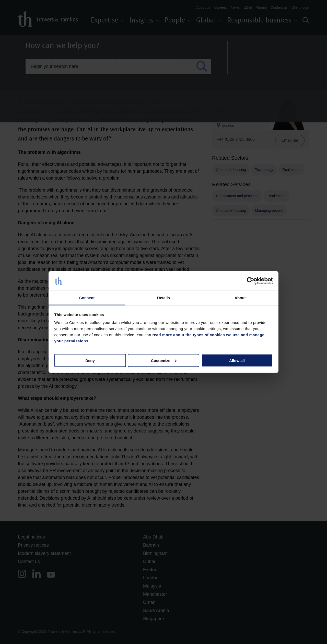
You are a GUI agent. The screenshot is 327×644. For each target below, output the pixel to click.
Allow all (237, 360)
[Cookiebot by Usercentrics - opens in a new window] (250, 281)
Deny (90, 360)
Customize (164, 360)
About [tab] (240, 298)
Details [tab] (163, 298)
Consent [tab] (87, 298)
